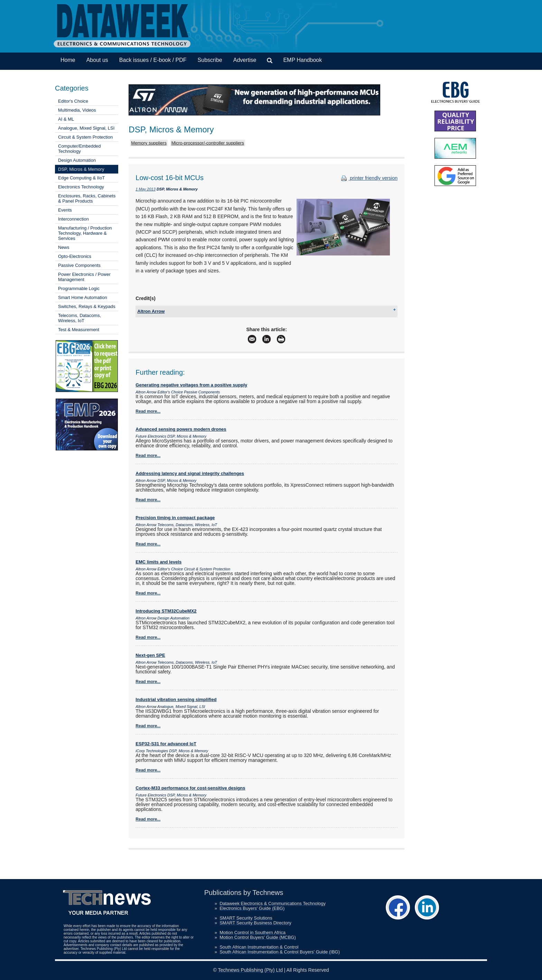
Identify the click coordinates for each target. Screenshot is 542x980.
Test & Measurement (79, 330)
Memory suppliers (149, 143)
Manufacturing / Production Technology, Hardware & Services (85, 233)
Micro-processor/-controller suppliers (208, 143)
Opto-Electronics (75, 256)
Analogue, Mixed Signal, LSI (86, 128)
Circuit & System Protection (85, 137)
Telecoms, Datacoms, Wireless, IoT (80, 318)
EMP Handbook (302, 60)
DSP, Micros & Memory (81, 169)
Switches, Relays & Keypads (87, 306)
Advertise (245, 60)
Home (68, 60)
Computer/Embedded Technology (80, 149)
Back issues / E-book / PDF (153, 60)
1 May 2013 (145, 189)
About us (97, 60)
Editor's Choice (73, 101)
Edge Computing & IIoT (81, 178)
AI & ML (66, 119)
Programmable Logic (79, 288)
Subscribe (210, 60)
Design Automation (77, 160)
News (64, 247)
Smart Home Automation (83, 297)
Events (65, 210)
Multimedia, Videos (77, 110)
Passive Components (79, 265)
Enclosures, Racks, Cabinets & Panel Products (87, 198)
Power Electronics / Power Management (84, 277)
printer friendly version (368, 178)
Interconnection (73, 219)
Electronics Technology (81, 187)
